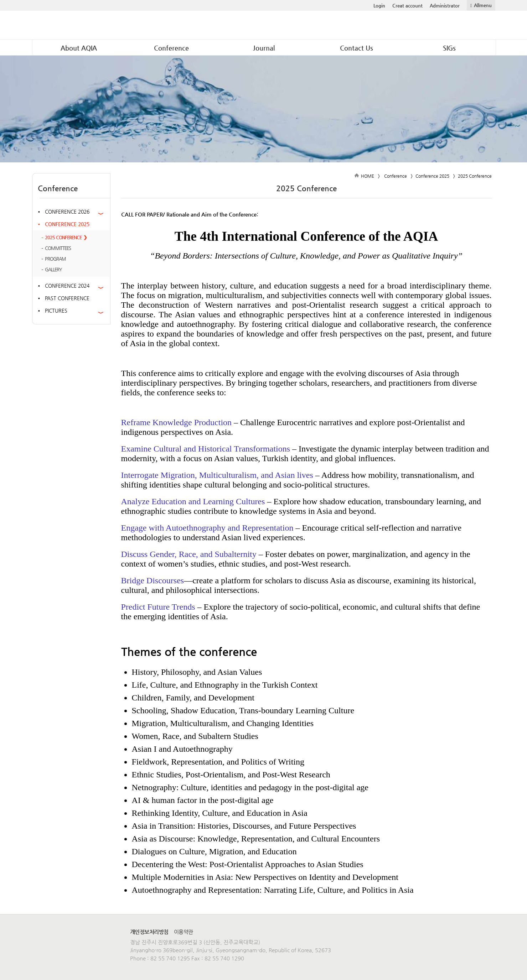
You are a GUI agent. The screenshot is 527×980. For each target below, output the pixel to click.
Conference (171, 48)
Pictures (56, 311)
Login (379, 6)
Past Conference (67, 298)
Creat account (407, 6)
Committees (58, 248)
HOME (368, 176)
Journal (264, 48)
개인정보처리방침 (149, 932)
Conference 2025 (67, 224)
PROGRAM (55, 259)
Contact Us (356, 48)
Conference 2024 (67, 286)
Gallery (53, 269)
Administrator (445, 6)
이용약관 (184, 932)
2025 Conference (63, 237)
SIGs (449, 48)
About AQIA (79, 48)
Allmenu (483, 5)
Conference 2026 (67, 212)
